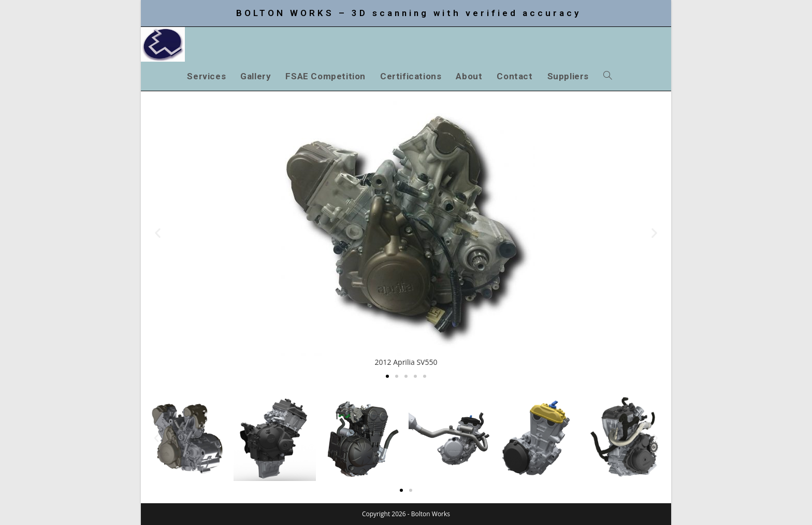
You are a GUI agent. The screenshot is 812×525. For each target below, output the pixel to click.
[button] (158, 232)
